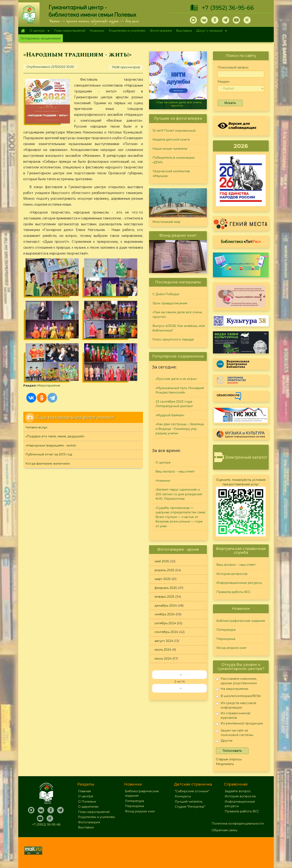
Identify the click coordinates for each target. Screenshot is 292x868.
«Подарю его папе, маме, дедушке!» (55, 368)
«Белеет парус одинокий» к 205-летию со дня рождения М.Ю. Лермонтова (179, 494)
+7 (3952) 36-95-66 (228, 8)
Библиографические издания (241, 621)
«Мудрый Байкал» (170, 415)
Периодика (226, 639)
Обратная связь (224, 830)
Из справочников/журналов (233, 715)
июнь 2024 (163, 658)
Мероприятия (49, 317)
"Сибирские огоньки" (192, 791)
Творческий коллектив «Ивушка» (171, 173)
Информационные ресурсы (239, 583)
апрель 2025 (164, 570)
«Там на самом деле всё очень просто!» (179, 104)
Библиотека (241, 241)
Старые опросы (229, 759)
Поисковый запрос (233, 67)
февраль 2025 (166, 588)
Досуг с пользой (210, 31)
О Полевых (87, 801)
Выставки (184, 31)
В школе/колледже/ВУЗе (238, 697)
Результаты (225, 764)
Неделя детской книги (171, 139)
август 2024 (164, 641)
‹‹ (181, 675)
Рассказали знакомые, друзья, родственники (236, 681)
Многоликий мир (166, 222)
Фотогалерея (161, 31)
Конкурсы (183, 796)
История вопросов (232, 574)
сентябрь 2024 (166, 632)
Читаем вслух (36, 359)
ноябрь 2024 (165, 614)
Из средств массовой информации (236, 705)
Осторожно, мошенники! (41, 38)
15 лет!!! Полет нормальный (174, 131)
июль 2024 (163, 650)
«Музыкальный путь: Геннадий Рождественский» (180, 390)
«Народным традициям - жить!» (51, 377)
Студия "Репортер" (190, 807)
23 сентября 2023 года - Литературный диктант (175, 404)
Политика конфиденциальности (238, 823)
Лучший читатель (189, 801)
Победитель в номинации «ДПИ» (173, 160)
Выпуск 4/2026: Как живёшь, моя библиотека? (179, 328)
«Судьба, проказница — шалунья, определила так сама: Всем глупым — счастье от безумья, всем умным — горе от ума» (181, 517)
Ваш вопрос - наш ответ (175, 471)
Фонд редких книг (232, 648)
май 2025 (162, 561)
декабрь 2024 (166, 605)
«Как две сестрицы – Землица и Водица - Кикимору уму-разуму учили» (180, 429)
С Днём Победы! (166, 294)
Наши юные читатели (170, 149)
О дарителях (88, 807)
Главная (23, 31)
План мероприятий (70, 31)
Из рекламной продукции (239, 724)
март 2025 (163, 579)
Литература (226, 630)
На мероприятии (232, 690)
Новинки (97, 31)
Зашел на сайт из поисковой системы (235, 733)
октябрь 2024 (165, 623)
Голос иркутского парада (173, 339)
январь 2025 (164, 597)
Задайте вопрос (238, 791)
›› (181, 688)
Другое (224, 741)
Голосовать (232, 751)
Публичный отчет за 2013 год (49, 386)
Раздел (223, 82)
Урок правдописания (170, 303)
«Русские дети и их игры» (176, 379)
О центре (38, 31)
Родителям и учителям (127, 31)
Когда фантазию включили (48, 395)
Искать (230, 103)
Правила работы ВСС (234, 592)
